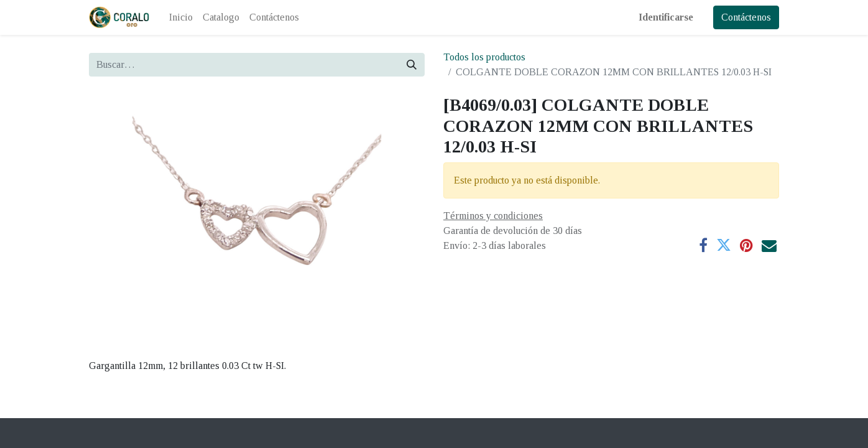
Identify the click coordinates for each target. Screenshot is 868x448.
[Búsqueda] (412, 65)
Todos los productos (484, 57)
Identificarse (666, 17)
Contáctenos (746, 17)
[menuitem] (181, 17)
